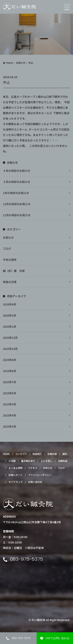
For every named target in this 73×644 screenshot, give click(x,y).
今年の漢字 (10, 260)
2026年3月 (10, 315)
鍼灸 (65, 454)
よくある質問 (16, 468)
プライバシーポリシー (40, 475)
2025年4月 (10, 415)
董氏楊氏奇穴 (28, 461)
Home (10, 63)
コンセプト (21, 454)
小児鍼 (12, 461)
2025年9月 (10, 360)
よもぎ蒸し (47, 461)
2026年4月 (10, 304)
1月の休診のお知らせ (16, 193)
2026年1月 (10, 326)
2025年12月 (10, 338)
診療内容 (52, 454)
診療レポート (16, 475)
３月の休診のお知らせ (17, 182)
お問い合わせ (35, 482)
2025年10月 (10, 349)
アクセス (33, 468)
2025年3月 (10, 426)
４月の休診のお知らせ (17, 171)
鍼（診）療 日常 (14, 271)
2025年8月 (10, 371)
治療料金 (63, 461)
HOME (6, 454)
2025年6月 (10, 393)
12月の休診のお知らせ (17, 204)
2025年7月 (10, 382)
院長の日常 (10, 282)
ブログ (7, 249)
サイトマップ (16, 482)
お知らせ (21, 63)
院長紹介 (37, 454)
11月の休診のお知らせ (17, 215)
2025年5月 (10, 404)
